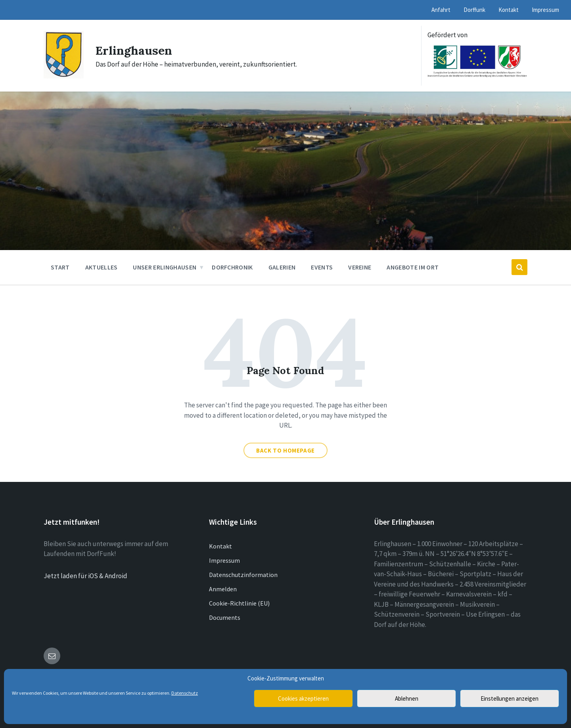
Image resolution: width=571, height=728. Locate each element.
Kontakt (220, 546)
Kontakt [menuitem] (509, 10)
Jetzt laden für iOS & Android (85, 576)
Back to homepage (285, 450)
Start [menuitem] (60, 267)
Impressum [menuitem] (545, 10)
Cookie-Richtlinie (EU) (239, 603)
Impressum (224, 560)
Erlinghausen (134, 50)
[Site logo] (64, 76)
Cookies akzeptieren (303, 698)
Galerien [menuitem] (282, 267)
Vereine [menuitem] (360, 267)
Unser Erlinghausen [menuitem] (165, 267)
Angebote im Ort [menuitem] (413, 267)
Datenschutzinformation (243, 575)
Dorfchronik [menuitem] (232, 267)
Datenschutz (185, 693)
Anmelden (223, 589)
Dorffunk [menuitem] (474, 10)
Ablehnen (407, 698)
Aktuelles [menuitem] (102, 267)
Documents (225, 617)
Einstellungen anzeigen (510, 698)
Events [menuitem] (322, 267)
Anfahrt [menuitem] (441, 10)
